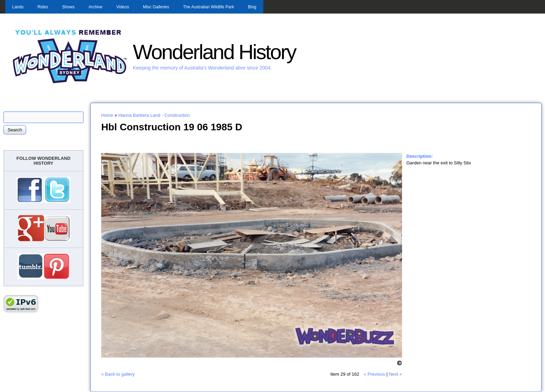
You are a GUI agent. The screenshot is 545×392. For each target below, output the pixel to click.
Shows (68, 7)
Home (107, 115)
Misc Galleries (156, 7)
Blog (252, 7)
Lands (18, 7)
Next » (395, 374)
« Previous (374, 374)
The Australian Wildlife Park (209, 7)
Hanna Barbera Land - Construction (154, 115)
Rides (43, 7)
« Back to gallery (118, 374)
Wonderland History (214, 52)
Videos (122, 7)
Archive (95, 7)
